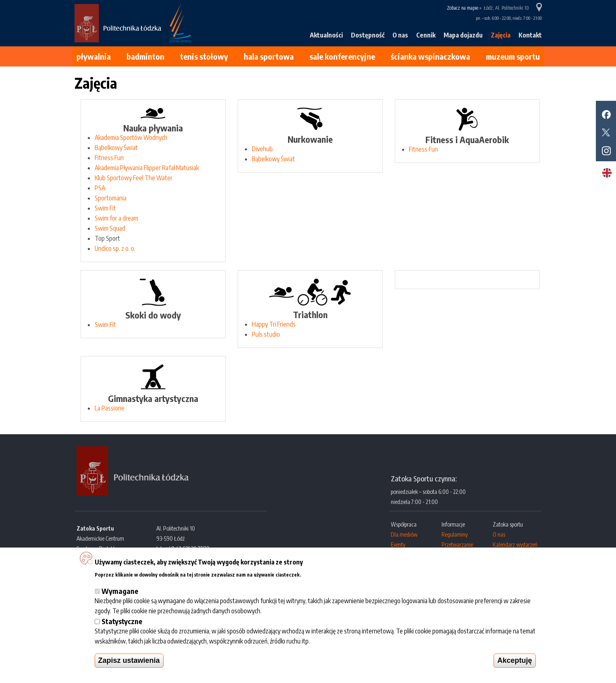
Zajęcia (501, 35)
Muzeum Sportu (513, 56)
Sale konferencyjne (342, 56)
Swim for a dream (116, 218)
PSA (100, 188)
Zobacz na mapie (463, 8)
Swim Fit (105, 208)
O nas (400, 35)
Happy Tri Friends (274, 324)
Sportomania (111, 198)
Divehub (263, 149)
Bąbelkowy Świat (116, 148)
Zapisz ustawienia (129, 660)
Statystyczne (122, 621)
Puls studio (266, 334)
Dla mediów (404, 534)
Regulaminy (455, 534)
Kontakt (530, 35)
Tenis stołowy (204, 56)
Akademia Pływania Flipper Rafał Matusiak (147, 168)
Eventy (398, 545)
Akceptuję (514, 660)
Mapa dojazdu (463, 35)
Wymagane (120, 591)
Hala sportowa (269, 56)
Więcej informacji (326, 574)
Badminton (145, 56)
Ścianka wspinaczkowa (430, 56)
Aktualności (326, 35)
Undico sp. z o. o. (115, 248)
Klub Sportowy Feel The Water (134, 178)
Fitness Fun (109, 158)
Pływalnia (94, 56)
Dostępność (368, 35)
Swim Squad (110, 228)
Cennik (426, 35)
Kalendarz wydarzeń (515, 545)
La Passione (110, 408)
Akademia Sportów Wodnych (131, 137)
